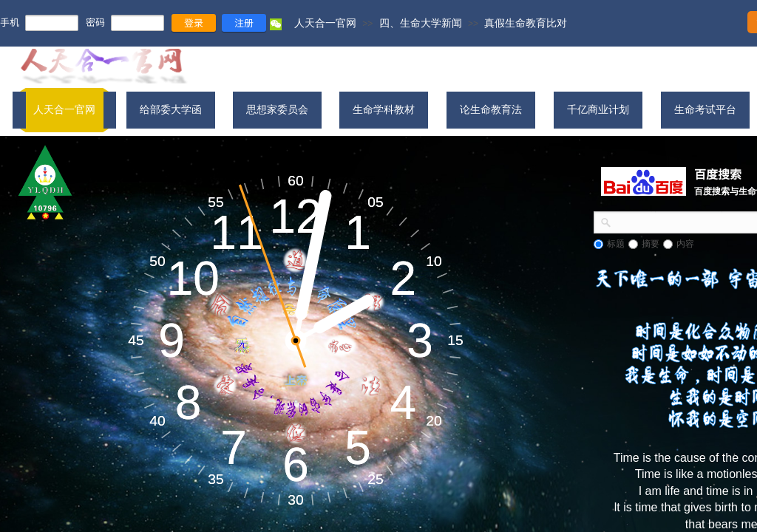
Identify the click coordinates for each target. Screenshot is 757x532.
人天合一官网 (325, 23)
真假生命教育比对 (526, 23)
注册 (244, 23)
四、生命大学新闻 (421, 23)
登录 (194, 23)
